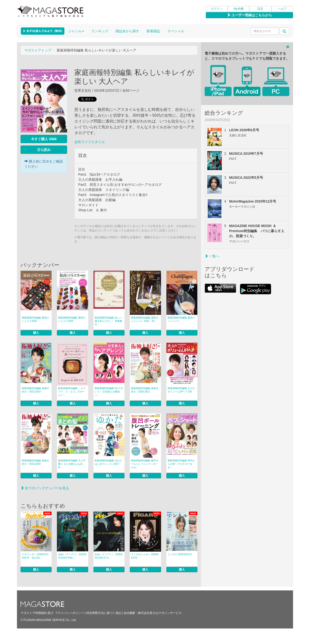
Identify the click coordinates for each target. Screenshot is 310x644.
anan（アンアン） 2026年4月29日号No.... (72, 556)
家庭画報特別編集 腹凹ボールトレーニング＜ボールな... (145, 464)
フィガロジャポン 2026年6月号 (145, 556)
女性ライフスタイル (90, 142)
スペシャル (176, 31)
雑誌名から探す (127, 31)
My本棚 (239, 9)
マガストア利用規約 (34, 613)
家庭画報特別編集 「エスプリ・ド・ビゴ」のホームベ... (72, 392)
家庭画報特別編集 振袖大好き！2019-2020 (35, 462)
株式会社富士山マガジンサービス (160, 613)
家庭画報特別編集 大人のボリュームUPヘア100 (181, 390)
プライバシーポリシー (70, 613)
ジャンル (76, 31)
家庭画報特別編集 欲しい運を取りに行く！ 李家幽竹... (108, 321)
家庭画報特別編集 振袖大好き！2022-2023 (35, 390)
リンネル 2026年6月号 (180, 554)
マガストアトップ (38, 50)
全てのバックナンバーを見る (45, 488)
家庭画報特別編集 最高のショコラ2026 (35, 319)
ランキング (100, 31)
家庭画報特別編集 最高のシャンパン (181, 319)
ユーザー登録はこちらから (249, 15)
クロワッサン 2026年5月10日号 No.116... (35, 556)
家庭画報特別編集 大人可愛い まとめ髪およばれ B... (72, 464)
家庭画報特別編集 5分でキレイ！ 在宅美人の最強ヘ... (109, 392)
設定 (260, 9)
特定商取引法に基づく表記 (104, 613)
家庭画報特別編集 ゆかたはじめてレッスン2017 (108, 462)
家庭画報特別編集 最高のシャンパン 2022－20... (145, 319)
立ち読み (44, 150)
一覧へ (212, 256)
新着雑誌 (153, 31)
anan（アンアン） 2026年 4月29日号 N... (109, 556)
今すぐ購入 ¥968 (44, 139)
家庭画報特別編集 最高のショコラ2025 (72, 319)
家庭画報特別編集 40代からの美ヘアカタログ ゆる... (181, 464)
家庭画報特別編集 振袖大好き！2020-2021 (145, 390)
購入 (36, 333)
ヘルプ (282, 9)
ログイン (217, 9)
